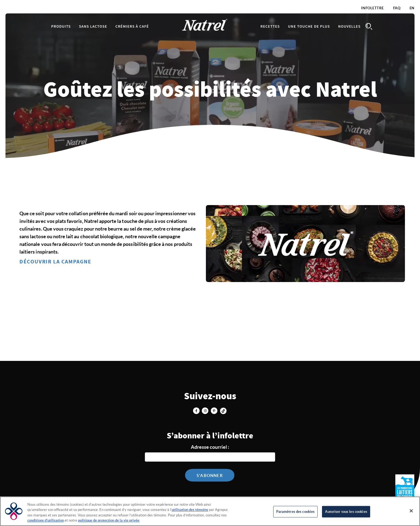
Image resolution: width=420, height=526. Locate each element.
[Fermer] (411, 511)
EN (412, 8)
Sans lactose (93, 27)
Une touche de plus (309, 27)
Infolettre (372, 8)
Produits (61, 27)
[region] (210, 511)
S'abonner (210, 475)
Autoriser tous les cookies (346, 512)
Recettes (270, 27)
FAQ (397, 8)
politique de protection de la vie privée (109, 520)
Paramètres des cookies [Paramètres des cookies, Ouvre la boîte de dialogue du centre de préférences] (296, 512)
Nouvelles (349, 27)
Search (369, 26)
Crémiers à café (132, 27)
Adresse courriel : (210, 447)
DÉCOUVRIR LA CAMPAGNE (55, 262)
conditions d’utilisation (46, 520)
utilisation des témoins (190, 510)
